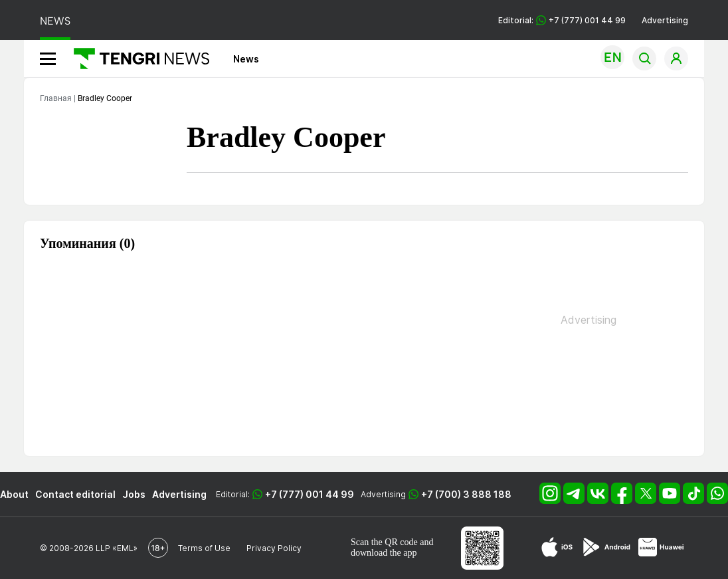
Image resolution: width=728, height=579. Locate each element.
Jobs (134, 494)
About (14, 494)
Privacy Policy (274, 548)
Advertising (665, 20)
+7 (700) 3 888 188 (466, 494)
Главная (56, 98)
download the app (384, 553)
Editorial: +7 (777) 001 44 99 (562, 20)
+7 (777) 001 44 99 (310, 494)
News (246, 59)
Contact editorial (75, 494)
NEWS (55, 21)
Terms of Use (204, 548)
